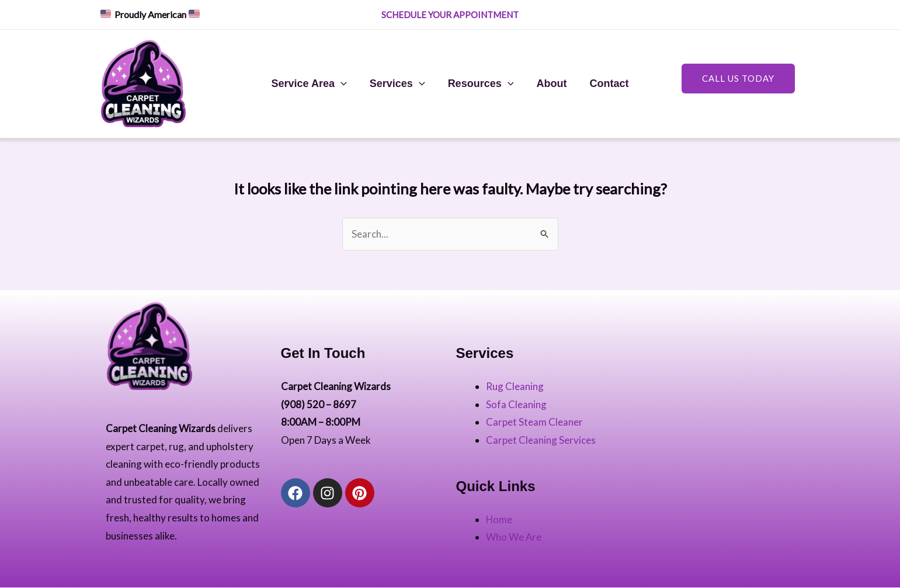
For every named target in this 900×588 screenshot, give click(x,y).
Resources (481, 83)
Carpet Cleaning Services (541, 440)
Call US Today (738, 78)
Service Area (313, 83)
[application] (344, 83)
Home (499, 519)
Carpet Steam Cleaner (534, 422)
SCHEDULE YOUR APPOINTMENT (451, 15)
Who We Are (514, 537)
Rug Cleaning (515, 386)
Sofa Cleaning (516, 404)
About (550, 83)
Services (399, 83)
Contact (605, 83)
